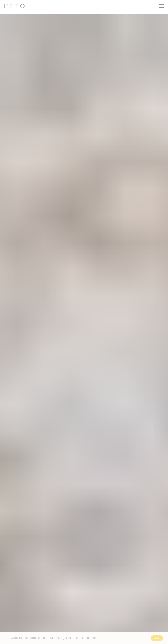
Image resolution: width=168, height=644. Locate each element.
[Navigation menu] (161, 6)
